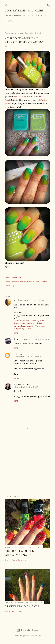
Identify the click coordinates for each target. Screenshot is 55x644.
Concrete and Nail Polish (24, 11)
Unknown (18, 354)
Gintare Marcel (35, 636)
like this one (20, 96)
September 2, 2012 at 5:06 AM (36, 339)
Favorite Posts (33, 282)
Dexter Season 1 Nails (22, 606)
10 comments (18, 611)
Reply (16, 333)
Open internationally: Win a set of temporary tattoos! (30, 327)
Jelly (13, 286)
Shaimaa (18, 339)
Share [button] (7, 278)
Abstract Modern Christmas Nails (20, 553)
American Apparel (19, 282)
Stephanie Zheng (22, 385)
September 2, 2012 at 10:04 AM (28, 357)
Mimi (16, 300)
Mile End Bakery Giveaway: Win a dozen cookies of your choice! (29, 322)
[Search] (49, 5)
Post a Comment (19, 560)
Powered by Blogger (28, 630)
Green (7, 286)
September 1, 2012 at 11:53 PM (32, 300)
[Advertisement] (27, 470)
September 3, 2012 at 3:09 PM (27, 387)
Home (9, 21)
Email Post (16, 278)
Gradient (44, 282)
